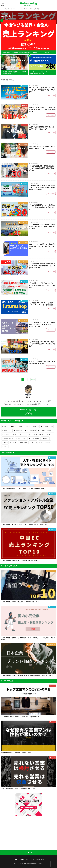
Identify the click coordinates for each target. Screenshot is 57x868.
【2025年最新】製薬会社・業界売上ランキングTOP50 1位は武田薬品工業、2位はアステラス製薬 (42, 266)
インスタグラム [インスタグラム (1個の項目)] (22, 438)
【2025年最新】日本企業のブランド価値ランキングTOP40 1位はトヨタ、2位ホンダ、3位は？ (27, 675)
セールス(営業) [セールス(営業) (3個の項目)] (39, 434)
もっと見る (51, 95)
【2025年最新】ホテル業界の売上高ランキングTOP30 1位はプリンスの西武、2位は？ (42, 344)
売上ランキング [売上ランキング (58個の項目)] (48, 426)
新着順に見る (5, 80)
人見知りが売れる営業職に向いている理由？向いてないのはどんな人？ (42, 128)
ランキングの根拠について (21, 859)
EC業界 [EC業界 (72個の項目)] (34, 442)
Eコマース (20, 9)
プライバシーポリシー (37, 859)
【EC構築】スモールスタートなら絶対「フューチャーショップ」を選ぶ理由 (41, 304)
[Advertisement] (28, 833)
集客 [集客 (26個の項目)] (6, 426)
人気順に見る (12, 80)
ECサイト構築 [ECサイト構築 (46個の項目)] (45, 442)
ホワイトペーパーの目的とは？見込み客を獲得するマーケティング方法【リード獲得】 (42, 246)
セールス (13, 9)
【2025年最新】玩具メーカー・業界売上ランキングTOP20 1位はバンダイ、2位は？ (42, 207)
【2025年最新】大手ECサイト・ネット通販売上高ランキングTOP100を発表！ (23, 489)
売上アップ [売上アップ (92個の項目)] (8, 430)
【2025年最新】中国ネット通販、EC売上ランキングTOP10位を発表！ (21, 561)
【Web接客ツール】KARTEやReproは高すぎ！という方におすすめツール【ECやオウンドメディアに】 (42, 188)
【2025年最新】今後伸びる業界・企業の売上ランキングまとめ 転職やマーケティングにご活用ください (28, 52)
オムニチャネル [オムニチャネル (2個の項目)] (8, 438)
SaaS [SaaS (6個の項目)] (6, 442)
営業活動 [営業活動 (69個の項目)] (19, 430)
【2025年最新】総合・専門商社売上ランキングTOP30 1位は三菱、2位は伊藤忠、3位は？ (42, 168)
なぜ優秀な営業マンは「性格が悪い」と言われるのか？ (16, 753)
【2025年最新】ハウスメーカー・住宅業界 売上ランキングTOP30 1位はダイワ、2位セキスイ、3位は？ (42, 324)
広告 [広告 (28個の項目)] (36, 426)
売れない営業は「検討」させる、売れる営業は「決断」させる (18, 789)
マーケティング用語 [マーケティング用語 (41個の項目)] (46, 430)
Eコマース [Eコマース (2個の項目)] (23, 442)
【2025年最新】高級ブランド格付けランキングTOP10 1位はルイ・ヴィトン (22, 602)
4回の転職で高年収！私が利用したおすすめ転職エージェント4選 (14, 73)
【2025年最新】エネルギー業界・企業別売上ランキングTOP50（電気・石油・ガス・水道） (42, 227)
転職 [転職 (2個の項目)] (14, 426)
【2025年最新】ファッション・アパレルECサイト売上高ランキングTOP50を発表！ (24, 525)
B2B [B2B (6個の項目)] (6, 446)
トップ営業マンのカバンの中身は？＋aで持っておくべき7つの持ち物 (20, 717)
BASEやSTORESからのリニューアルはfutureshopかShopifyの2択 (40, 73)
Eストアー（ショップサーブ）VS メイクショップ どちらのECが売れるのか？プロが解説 (42, 90)
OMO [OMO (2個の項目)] (14, 442)
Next (33, 379)
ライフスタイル (28, 9)
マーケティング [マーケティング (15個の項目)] (25, 434)
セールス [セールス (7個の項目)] (50, 434)
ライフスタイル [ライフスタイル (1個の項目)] (31, 430)
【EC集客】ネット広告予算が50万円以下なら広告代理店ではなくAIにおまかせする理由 (42, 285)
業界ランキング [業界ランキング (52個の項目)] (25, 426)
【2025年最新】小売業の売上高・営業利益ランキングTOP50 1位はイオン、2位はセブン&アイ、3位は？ (28, 639)
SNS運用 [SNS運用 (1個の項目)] (46, 438)
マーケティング (5, 9)
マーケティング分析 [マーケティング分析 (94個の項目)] (10, 434)
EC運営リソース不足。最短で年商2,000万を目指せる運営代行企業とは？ (42, 362)
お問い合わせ (37, 9)
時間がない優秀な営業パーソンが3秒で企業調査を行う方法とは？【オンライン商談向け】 (42, 109)
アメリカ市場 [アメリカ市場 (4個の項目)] (35, 438)
